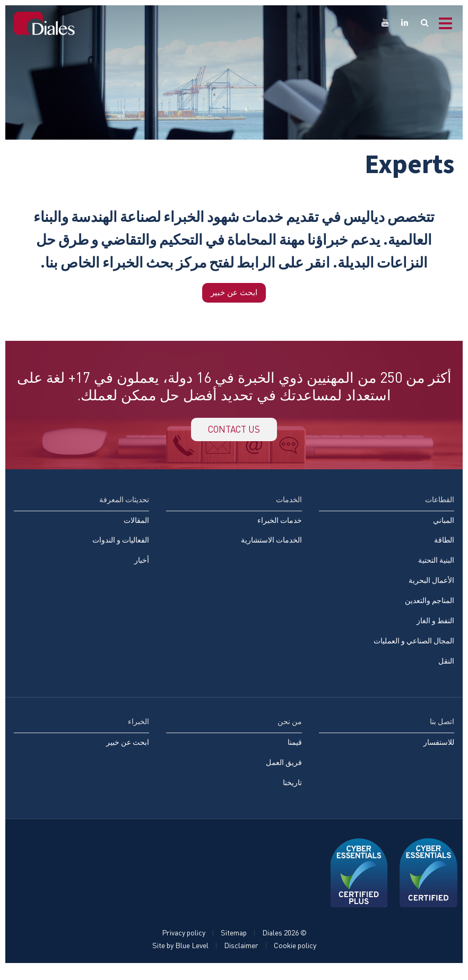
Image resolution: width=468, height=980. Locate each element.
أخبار (142, 568)
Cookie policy (295, 957)
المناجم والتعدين (430, 609)
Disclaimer (241, 957)
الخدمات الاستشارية (271, 548)
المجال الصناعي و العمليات (414, 650)
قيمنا (295, 753)
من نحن (290, 731)
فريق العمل (284, 773)
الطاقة (444, 548)
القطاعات (440, 506)
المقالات (136, 527)
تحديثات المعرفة (124, 506)
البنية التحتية (436, 568)
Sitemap (234, 944)
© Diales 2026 (284, 944)
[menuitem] (81, 542)
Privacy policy (184, 944)
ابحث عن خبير (234, 294)
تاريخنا (292, 793)
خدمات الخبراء (280, 527)
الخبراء (138, 731)
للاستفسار (439, 753)
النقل (446, 671)
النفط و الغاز (435, 629)
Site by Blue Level (180, 957)
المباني (444, 527)
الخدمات (289, 506)
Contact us (234, 434)
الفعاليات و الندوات (121, 548)
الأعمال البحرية (431, 588)
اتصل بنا (442, 731)
